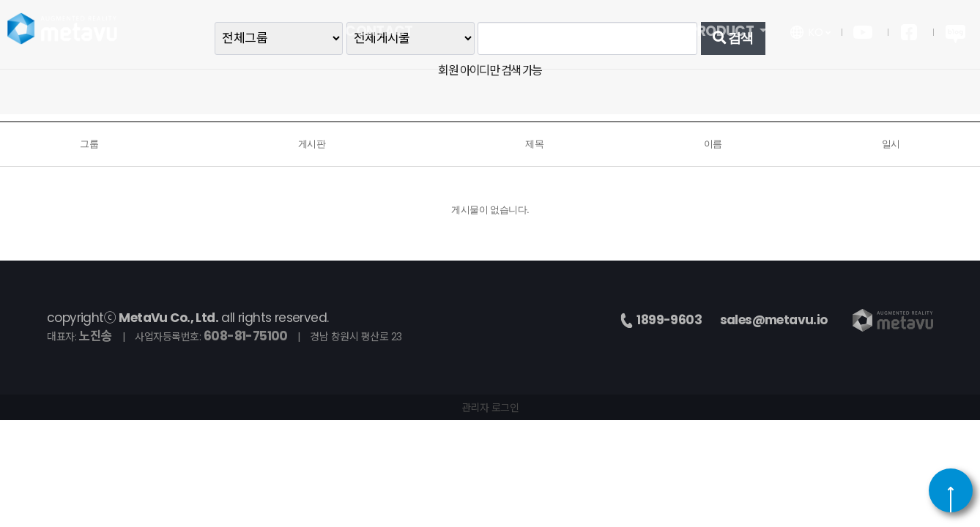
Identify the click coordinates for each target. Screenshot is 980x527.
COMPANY (606, 35)
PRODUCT (723, 35)
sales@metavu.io (774, 320)
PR (490, 35)
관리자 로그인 (490, 408)
